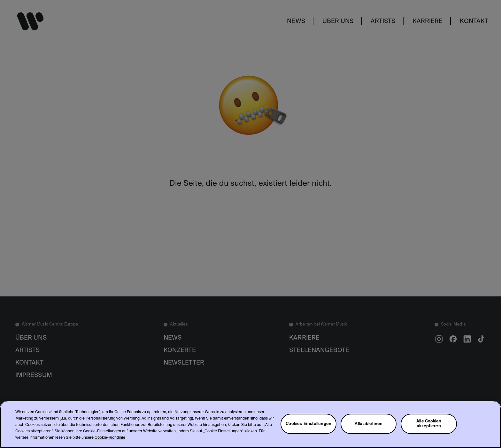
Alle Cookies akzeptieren (429, 424)
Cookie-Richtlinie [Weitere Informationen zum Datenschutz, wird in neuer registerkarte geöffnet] (110, 438)
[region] (250, 424)
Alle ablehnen (369, 424)
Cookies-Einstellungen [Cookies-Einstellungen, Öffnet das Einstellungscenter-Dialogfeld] (308, 424)
